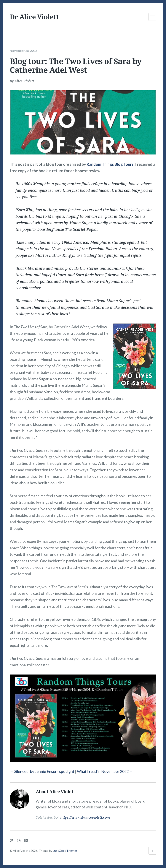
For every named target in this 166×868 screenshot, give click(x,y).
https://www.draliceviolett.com (85, 814)
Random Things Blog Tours (110, 161)
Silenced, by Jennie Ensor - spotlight (42, 768)
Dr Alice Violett (34, 17)
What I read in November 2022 (105, 768)
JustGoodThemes (65, 851)
